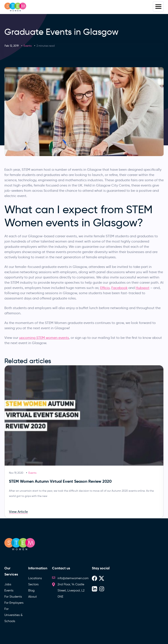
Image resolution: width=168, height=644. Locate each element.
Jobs (8, 584)
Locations (35, 578)
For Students (13, 597)
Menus (158, 7)
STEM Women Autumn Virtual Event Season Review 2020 (60, 481)
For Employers (14, 603)
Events (28, 46)
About (32, 597)
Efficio (105, 288)
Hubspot (143, 288)
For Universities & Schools (13, 615)
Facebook (119, 288)
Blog (31, 590)
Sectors (33, 584)
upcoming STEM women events (44, 338)
